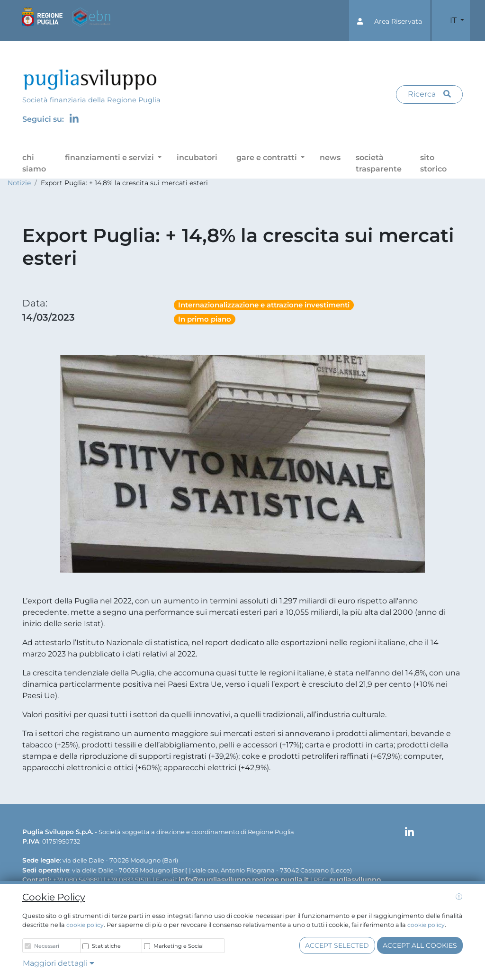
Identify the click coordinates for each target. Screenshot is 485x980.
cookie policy (85, 925)
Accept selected (337, 945)
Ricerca (429, 94)
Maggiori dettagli (58, 963)
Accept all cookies (420, 945)
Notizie (19, 183)
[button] (390, 20)
